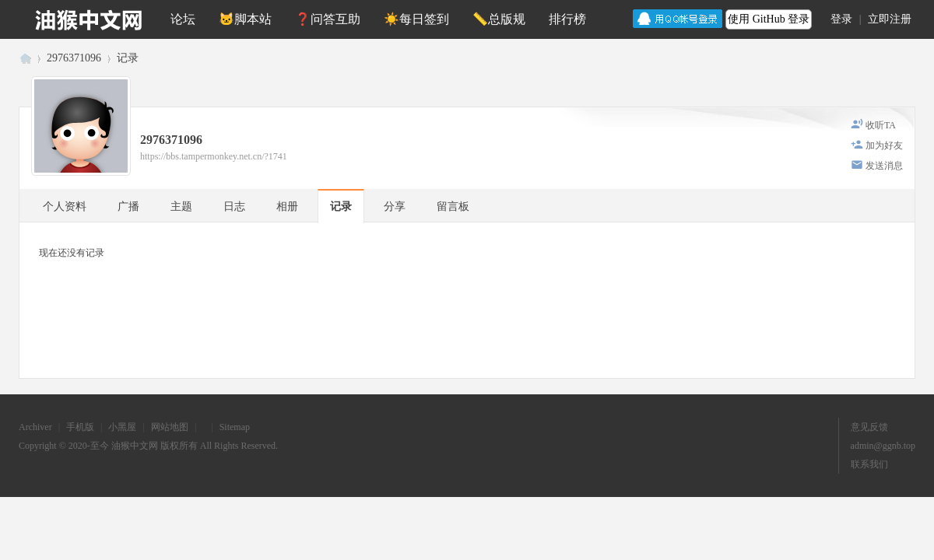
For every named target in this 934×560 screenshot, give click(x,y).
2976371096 (74, 58)
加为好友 (884, 145)
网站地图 (170, 427)
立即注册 (890, 19)
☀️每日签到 (416, 19)
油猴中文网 (25, 58)
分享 (395, 206)
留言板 (453, 206)
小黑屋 (122, 427)
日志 (234, 206)
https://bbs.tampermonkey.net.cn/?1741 (214, 156)
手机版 (80, 427)
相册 (287, 206)
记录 (128, 58)
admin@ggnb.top (883, 446)
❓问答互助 (328, 19)
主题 (181, 206)
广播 (128, 206)
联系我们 (869, 464)
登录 (841, 19)
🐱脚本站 (245, 19)
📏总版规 (499, 19)
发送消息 (884, 166)
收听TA (881, 125)
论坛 (183, 19)
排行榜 (567, 19)
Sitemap (235, 427)
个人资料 (65, 206)
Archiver (35, 427)
